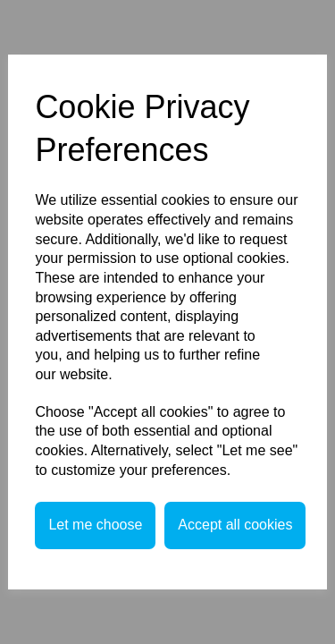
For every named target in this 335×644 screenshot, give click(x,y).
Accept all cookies (235, 525)
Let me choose (95, 525)
